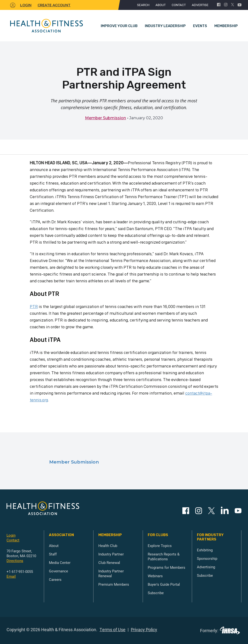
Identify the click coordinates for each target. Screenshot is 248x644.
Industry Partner (111, 554)
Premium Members (114, 584)
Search (143, 5)
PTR (34, 306)
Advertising (206, 567)
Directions (15, 561)
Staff (53, 554)
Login (11, 535)
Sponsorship (207, 558)
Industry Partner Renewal (111, 573)
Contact (179, 5)
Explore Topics (160, 546)
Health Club (108, 546)
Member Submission (105, 118)
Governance (58, 571)
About (161, 5)
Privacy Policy (144, 629)
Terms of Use (112, 629)
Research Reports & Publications (164, 556)
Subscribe (156, 593)
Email (11, 576)
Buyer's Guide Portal (164, 584)
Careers (55, 579)
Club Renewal (109, 562)
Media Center (60, 562)
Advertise (200, 5)
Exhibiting (205, 550)
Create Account (54, 5)
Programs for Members (167, 567)
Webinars (155, 576)
